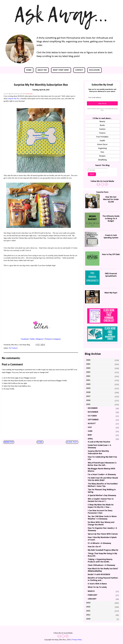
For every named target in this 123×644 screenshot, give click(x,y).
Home (29, 70)
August (92, 424)
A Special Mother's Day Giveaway (102, 496)
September (93, 420)
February (93, 595)
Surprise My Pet (13, 99)
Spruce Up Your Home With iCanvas (103, 534)
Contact (79, 70)
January (92, 599)
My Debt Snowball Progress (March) (103, 550)
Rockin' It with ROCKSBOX (99, 575)
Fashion (102, 129)
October (92, 416)
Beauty (102, 122)
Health (102, 141)
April (90, 439)
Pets (102, 152)
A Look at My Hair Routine (99, 442)
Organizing (102, 148)
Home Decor (102, 145)
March (91, 591)
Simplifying (102, 160)
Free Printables (102, 137)
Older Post (72, 442)
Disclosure (95, 70)
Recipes (102, 156)
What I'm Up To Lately (97, 587)
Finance (102, 133)
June (90, 431)
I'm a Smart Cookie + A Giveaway (102, 475)
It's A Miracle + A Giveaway (99, 543)
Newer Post (9, 442)
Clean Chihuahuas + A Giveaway (101, 565)
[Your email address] (102, 97)
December (93, 408)
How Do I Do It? (94, 547)
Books (102, 125)
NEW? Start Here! (61, 70)
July (90, 427)
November (93, 412)
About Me (42, 70)
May (90, 435)
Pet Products (13, 348)
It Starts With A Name (97, 584)
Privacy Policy (77, 640)
